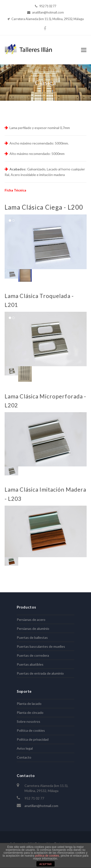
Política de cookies (31, 730)
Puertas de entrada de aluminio (40, 673)
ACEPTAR (45, 864)
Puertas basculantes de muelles (41, 646)
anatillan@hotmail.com (41, 806)
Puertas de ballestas (32, 637)
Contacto (24, 757)
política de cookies (47, 856)
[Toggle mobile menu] (84, 50)
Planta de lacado (29, 704)
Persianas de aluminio (33, 628)
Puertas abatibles (30, 664)
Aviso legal (25, 748)
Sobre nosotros (29, 721)
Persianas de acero (31, 620)
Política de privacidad (33, 739)
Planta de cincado (30, 712)
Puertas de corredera (33, 655)
